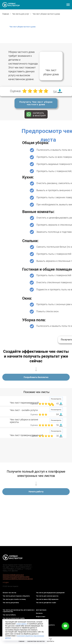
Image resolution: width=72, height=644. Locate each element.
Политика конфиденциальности (13, 575)
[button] (36, 103)
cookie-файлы (22, 624)
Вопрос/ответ (41, 617)
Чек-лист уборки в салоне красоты (24, 421)
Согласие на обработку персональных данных (18, 579)
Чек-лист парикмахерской (24, 403)
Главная (6, 14)
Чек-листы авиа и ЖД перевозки (47, 599)
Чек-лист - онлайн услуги (24, 410)
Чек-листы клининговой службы (14, 618)
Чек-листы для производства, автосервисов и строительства (19, 611)
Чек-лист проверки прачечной (26, 435)
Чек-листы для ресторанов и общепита (16, 596)
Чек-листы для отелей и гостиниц (14, 599)
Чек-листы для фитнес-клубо (46, 603)
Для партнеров (41, 610)
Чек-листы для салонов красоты (47, 596)
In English (6, 582)
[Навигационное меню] (68, 5)
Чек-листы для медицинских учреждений (50, 593)
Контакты (39, 613)
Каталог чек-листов (9, 593)
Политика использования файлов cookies (16, 577)
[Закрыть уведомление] (47, 621)
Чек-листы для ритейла (11, 603)
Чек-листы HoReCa (9, 615)
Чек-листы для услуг (21, 14)
